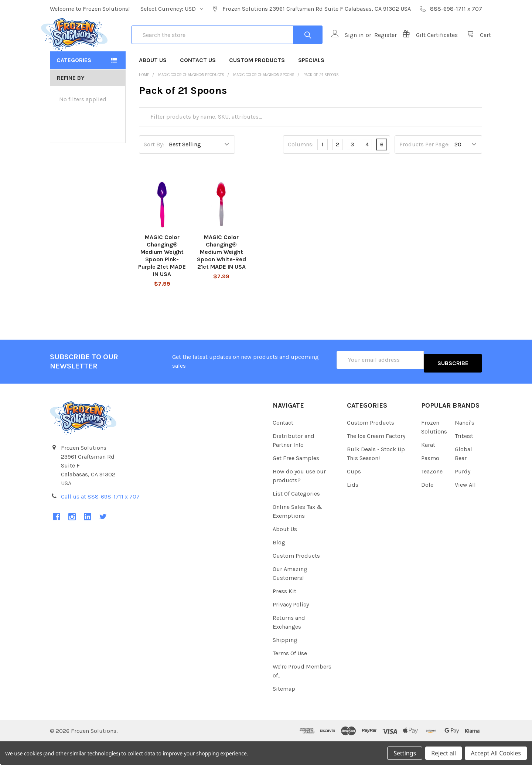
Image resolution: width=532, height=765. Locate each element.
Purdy (463, 495)
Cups (354, 495)
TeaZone (432, 495)
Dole (427, 508)
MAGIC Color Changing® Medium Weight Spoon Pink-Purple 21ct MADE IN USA (162, 282)
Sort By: (154, 171)
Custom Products (257, 87)
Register (377, 48)
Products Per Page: (424, 171)
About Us (153, 87)
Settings (405, 753)
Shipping (285, 663)
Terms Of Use (290, 676)
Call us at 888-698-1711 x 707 (100, 520)
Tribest (464, 459)
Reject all (444, 753)
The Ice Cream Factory (376, 459)
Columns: (301, 171)
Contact (283, 446)
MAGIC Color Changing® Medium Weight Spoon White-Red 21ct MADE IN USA (221, 278)
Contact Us (198, 87)
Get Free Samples (296, 481)
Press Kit (284, 614)
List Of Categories (296, 517)
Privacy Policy (291, 628)
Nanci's (465, 446)
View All (465, 508)
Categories (74, 87)
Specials (311, 87)
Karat (428, 468)
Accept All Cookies (496, 753)
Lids (353, 508)
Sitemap (284, 712)
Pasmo (430, 481)
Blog (279, 566)
